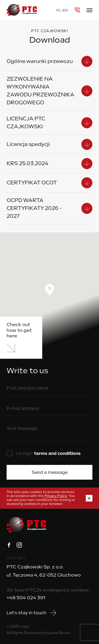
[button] (50, 290)
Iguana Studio (58, 633)
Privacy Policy (56, 496)
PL (59, 10)
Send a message (50, 472)
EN (65, 10)
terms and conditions (57, 453)
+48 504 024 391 (26, 598)
